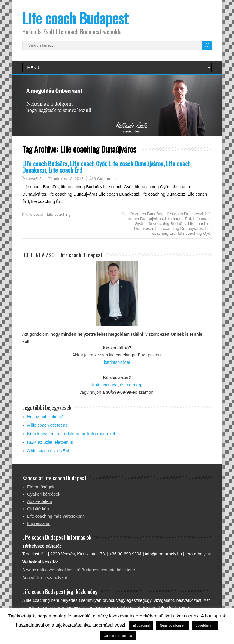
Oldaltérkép (38, 509)
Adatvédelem (40, 501)
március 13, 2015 (68, 179)
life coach (36, 214)
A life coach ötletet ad (47, 425)
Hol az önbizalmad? (46, 417)
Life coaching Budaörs (166, 224)
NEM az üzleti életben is (50, 442)
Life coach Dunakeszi (184, 214)
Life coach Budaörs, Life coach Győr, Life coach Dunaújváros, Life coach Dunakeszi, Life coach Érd (106, 167)
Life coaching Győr (195, 233)
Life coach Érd (178, 219)
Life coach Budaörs (145, 214)
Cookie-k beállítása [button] (118, 636)
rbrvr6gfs (35, 179)
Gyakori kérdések (44, 494)
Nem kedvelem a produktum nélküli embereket (71, 434)
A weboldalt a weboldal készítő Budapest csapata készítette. (79, 570)
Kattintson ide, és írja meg (116, 385)
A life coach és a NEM (48, 451)
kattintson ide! (117, 362)
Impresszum (39, 523)
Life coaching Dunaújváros (179, 228)
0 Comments (105, 179)
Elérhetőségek (41, 487)
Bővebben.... (205, 625)
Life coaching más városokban (56, 516)
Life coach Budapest (75, 18)
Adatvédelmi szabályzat (45, 578)
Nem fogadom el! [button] (173, 625)
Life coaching (59, 214)
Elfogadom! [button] (141, 625)
